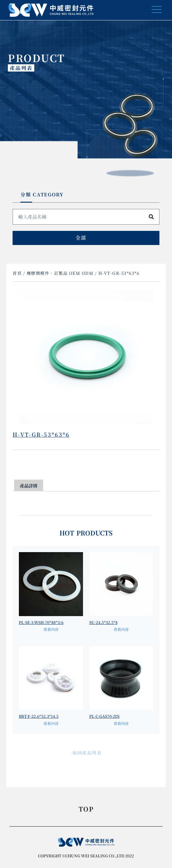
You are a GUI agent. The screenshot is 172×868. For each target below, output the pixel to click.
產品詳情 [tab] (29, 486)
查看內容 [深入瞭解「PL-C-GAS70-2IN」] (121, 723)
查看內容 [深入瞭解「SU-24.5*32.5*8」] (121, 629)
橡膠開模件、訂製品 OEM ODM (60, 273)
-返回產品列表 (86, 753)
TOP (86, 810)
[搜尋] (151, 217)
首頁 (17, 273)
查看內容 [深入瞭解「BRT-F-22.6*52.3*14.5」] (51, 723)
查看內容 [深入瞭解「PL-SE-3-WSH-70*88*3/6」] (51, 629)
